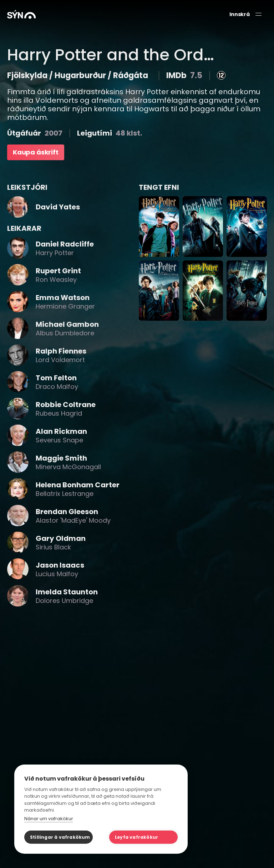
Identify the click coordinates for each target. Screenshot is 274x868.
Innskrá (240, 14)
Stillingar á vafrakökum (60, 837)
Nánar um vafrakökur (49, 819)
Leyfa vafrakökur (136, 837)
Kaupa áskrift (36, 152)
